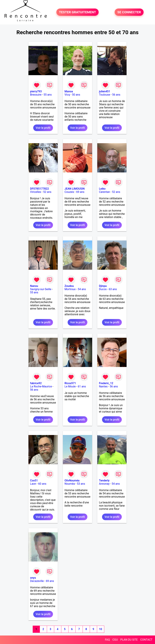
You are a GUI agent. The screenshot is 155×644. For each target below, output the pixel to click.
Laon (33, 484)
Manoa (69, 91)
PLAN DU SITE (129, 640)
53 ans (81, 484)
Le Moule (70, 386)
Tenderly (104, 480)
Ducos (103, 289)
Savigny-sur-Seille (41, 289)
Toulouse (104, 95)
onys (33, 578)
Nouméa (70, 484)
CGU (115, 640)
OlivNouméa (72, 480)
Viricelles (36, 192)
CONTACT (146, 640)
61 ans (82, 386)
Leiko (102, 189)
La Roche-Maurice (41, 386)
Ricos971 (70, 383)
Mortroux (70, 289)
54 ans (82, 289)
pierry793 (36, 91)
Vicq (67, 95)
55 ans (48, 95)
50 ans (76, 95)
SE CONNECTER (129, 12)
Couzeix (69, 192)
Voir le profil (43, 128)
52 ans (47, 192)
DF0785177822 (40, 189)
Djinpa (103, 286)
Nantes (103, 386)
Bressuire (36, 95)
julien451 (105, 91)
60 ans (42, 484)
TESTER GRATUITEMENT (78, 12)
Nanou (34, 286)
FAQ (107, 640)
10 (100, 629)
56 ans (116, 95)
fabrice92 (36, 383)
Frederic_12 (106, 383)
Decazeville (37, 581)
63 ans (113, 289)
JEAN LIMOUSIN (75, 189)
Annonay (104, 484)
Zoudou (69, 286)
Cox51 (34, 480)
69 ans (80, 192)
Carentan (104, 192)
